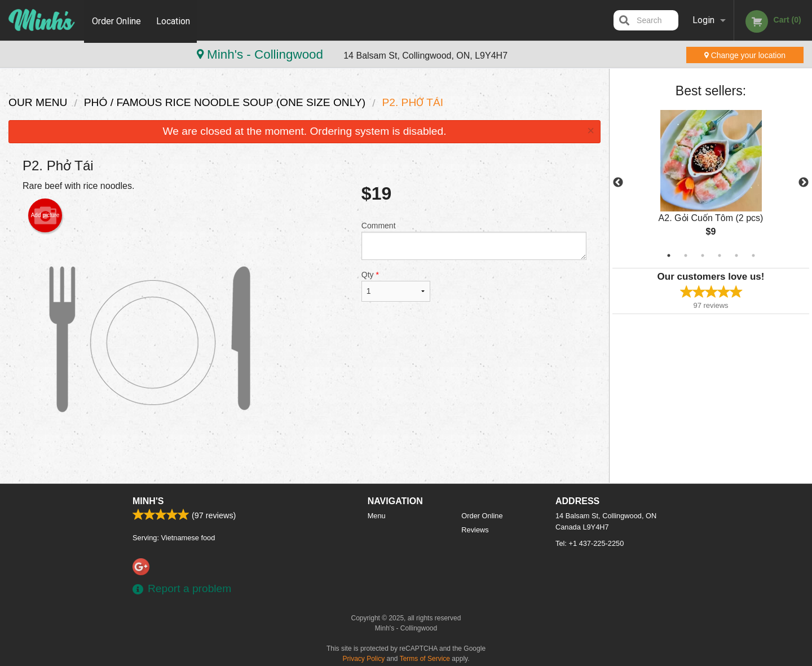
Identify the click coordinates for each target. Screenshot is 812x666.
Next (804, 183)
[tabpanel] (711, 183)
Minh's (148, 501)
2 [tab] (686, 255)
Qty (396, 286)
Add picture (45, 215)
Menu (377, 516)
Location (174, 20)
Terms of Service (425, 659)
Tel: (590, 543)
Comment (474, 241)
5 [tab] (736, 255)
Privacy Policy (364, 659)
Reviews (475, 530)
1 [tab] (669, 255)
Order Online (116, 20)
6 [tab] (753, 255)
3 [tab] (703, 255)
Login (703, 20)
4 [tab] (720, 255)
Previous (618, 183)
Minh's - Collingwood (79, 54)
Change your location (745, 55)
